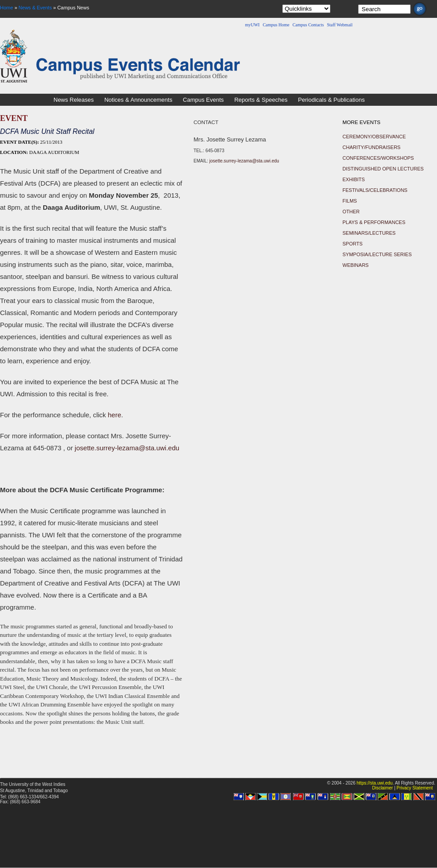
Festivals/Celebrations (375, 190)
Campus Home (276, 25)
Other (351, 212)
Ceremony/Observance (374, 137)
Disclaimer (382, 788)
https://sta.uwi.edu (375, 783)
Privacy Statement (414, 788)
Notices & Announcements (138, 100)
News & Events (35, 8)
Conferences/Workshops (378, 158)
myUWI (252, 25)
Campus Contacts (308, 25)
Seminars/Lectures (369, 233)
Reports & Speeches (261, 100)
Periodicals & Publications (331, 100)
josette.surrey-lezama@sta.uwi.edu (127, 448)
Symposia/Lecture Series (377, 254)
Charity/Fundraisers (371, 147)
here (115, 415)
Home (6, 8)
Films (350, 201)
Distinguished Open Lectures (383, 169)
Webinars (356, 265)
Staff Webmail (340, 25)
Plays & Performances (374, 222)
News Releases (74, 100)
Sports (352, 244)
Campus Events (203, 100)
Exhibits (354, 179)
